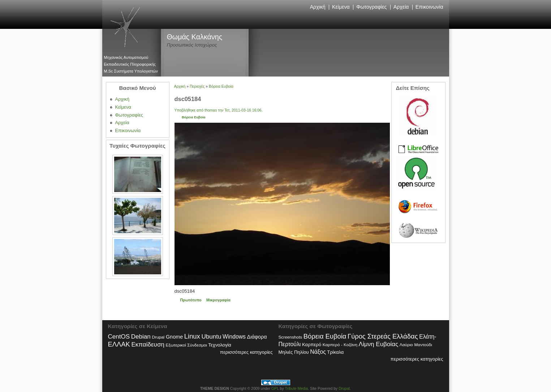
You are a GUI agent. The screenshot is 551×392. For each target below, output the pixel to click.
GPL (275, 389)
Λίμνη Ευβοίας (379, 344)
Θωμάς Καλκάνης (195, 37)
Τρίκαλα (335, 352)
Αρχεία (401, 7)
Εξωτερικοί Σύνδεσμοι (186, 345)
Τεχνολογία (220, 345)
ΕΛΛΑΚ (119, 344)
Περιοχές (197, 86)
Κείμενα (341, 7)
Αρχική (318, 7)
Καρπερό (312, 345)
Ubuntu (211, 337)
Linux (192, 336)
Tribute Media (296, 389)
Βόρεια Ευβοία (221, 86)
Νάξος (318, 352)
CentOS (119, 337)
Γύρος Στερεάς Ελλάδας (383, 336)
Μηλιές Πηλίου (294, 352)
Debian (141, 337)
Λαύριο (406, 345)
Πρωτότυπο (191, 300)
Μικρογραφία (218, 300)
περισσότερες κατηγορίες (246, 352)
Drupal (158, 337)
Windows (234, 337)
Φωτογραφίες (371, 7)
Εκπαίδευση (148, 345)
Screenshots (290, 337)
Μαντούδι (423, 345)
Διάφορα (257, 337)
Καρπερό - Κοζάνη (340, 345)
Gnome (174, 337)
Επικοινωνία (429, 7)
